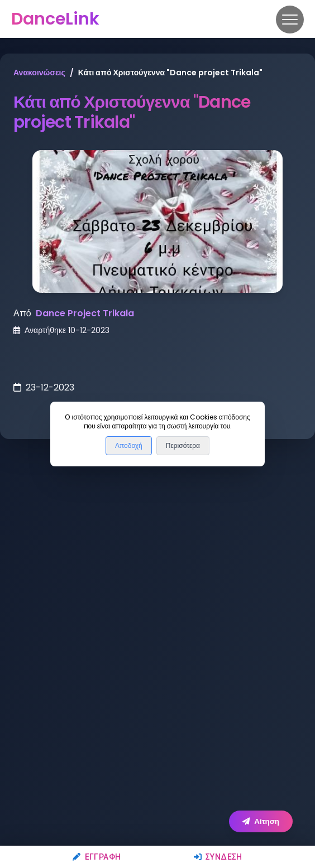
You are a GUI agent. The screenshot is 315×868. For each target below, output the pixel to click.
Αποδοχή (129, 446)
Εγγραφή (97, 857)
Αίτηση (261, 821)
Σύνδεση (218, 857)
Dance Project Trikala (85, 313)
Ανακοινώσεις (39, 73)
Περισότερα (183, 446)
